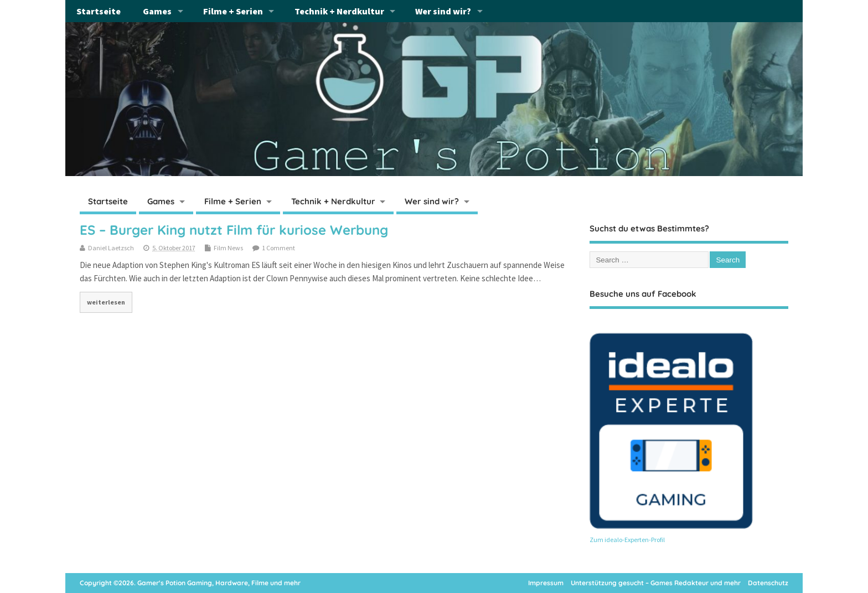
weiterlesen (106, 302)
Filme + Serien (233, 11)
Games (157, 11)
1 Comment (278, 248)
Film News (228, 248)
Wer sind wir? (443, 11)
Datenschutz (768, 583)
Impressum (546, 583)
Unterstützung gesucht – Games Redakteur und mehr (656, 583)
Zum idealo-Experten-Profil (627, 540)
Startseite (99, 11)
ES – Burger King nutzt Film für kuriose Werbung (234, 230)
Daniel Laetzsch (111, 248)
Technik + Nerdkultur (339, 11)
